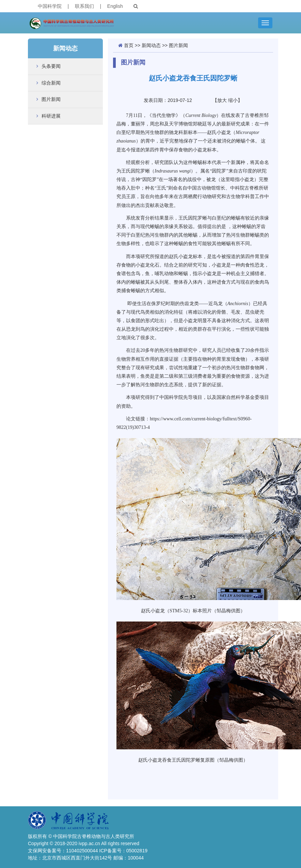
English (115, 6)
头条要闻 (51, 66)
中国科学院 (50, 6)
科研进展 (51, 116)
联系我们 (84, 6)
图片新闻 (51, 99)
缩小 (233, 100)
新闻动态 (151, 45)
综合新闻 (51, 83)
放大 (222, 100)
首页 (129, 45)
